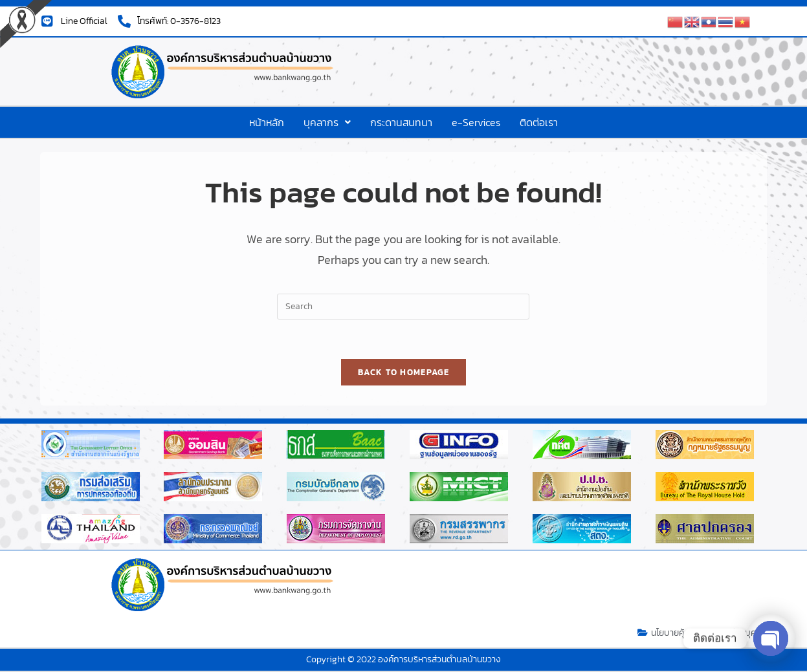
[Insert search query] (403, 307)
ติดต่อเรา (539, 122)
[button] (327, 122)
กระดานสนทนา (401, 122)
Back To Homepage (403, 372)
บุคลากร (327, 122)
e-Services (476, 122)
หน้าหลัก (267, 122)
